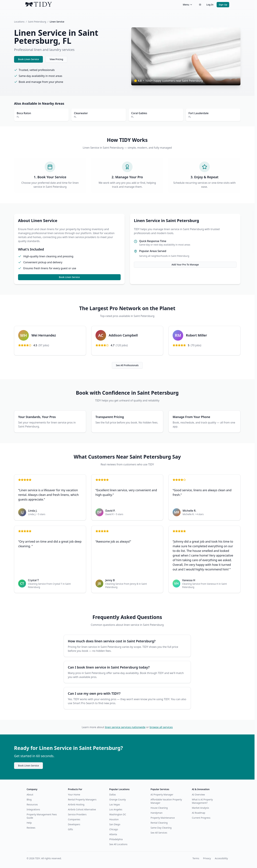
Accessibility (221, 858)
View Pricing (56, 59)
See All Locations (118, 844)
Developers (74, 824)
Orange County (117, 799)
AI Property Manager (162, 795)
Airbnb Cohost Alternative (82, 809)
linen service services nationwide (125, 727)
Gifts (70, 829)
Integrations (33, 809)
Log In (210, 5)
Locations (19, 22)
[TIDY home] (103, 5)
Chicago (114, 829)
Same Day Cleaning (161, 828)
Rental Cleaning (159, 823)
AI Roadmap (199, 813)
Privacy (207, 858)
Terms (196, 858)
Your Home (74, 795)
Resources (32, 804)
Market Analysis (200, 808)
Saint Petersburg (37, 22)
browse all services (161, 727)
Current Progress (201, 818)
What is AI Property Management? (202, 801)
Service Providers (77, 814)
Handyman (157, 813)
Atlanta (113, 834)
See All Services (159, 833)
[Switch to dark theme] (200, 5)
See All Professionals (127, 365)
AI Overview (198, 795)
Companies (74, 819)
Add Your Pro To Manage (185, 265)
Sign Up (223, 5)
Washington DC (118, 814)
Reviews (31, 828)
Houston (114, 819)
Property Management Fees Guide (42, 816)
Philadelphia (116, 839)
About (30, 795)
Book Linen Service (28, 59)
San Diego (115, 824)
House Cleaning (159, 808)
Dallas (113, 795)
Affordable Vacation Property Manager (166, 801)
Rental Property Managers (82, 799)
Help (29, 823)
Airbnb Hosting (76, 804)
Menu (188, 5)
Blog (29, 799)
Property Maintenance (163, 818)
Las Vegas (115, 804)
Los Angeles (116, 809)
